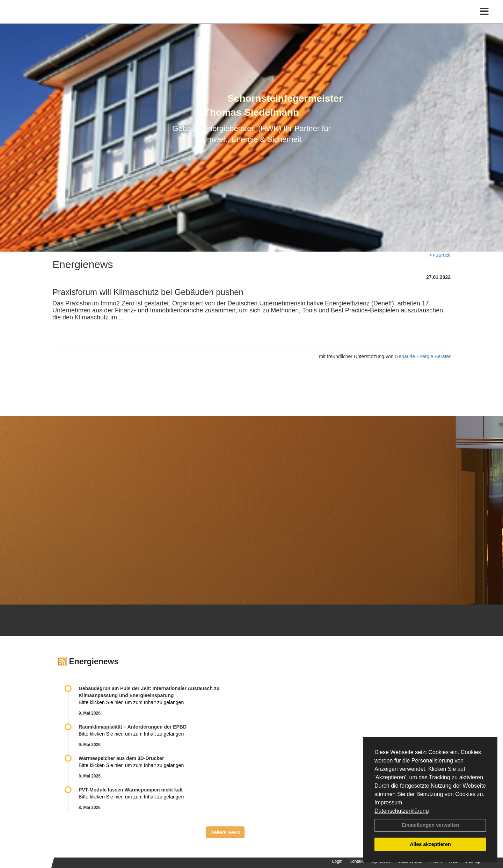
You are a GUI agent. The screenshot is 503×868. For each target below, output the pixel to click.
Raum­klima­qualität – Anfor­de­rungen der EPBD (133, 727)
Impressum (388, 802)
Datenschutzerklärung (402, 811)
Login (337, 861)
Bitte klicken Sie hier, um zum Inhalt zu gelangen (131, 702)
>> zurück (440, 255)
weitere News (225, 832)
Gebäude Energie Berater (423, 356)
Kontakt (356, 861)
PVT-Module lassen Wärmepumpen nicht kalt (131, 790)
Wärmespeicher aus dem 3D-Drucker (121, 758)
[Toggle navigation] (484, 20)
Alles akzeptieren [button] (430, 844)
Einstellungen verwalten (431, 825)
